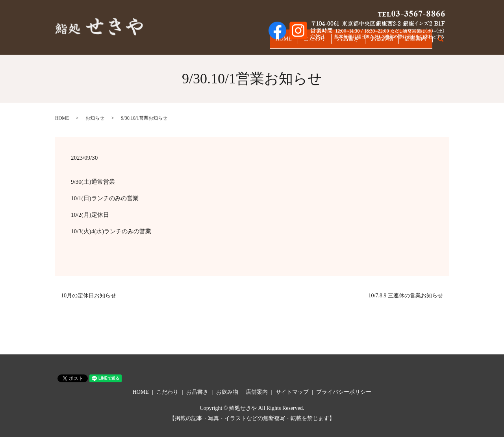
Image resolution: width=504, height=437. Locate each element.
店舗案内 (413, 42)
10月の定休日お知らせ (89, 296)
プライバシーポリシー (344, 392)
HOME (262, 42)
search (445, 43)
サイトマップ (292, 392)
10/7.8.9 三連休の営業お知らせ (406, 296)
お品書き (336, 42)
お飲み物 (374, 42)
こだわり (297, 42)
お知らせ (95, 118)
